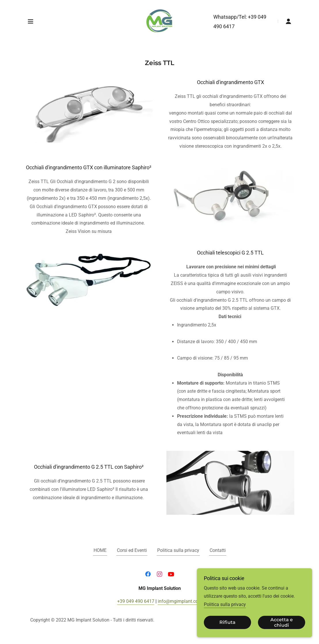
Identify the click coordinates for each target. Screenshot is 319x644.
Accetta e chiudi (282, 622)
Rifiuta (227, 623)
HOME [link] (100, 550)
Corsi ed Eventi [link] (132, 550)
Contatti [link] (218, 550)
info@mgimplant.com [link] (180, 601)
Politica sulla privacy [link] (178, 550)
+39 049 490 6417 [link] (136, 601)
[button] (31, 21)
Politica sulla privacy (225, 604)
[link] (159, 21)
